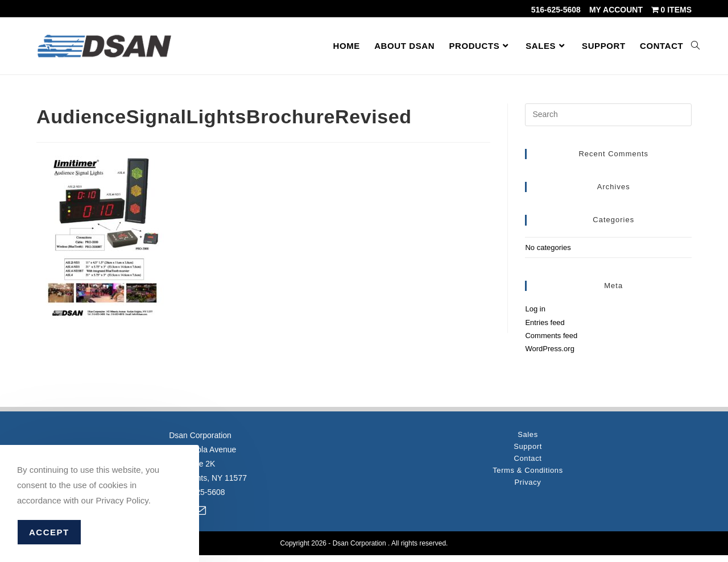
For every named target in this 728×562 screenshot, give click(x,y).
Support (528, 446)
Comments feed (551, 336)
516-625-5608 (556, 10)
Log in (535, 309)
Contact (528, 458)
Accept (49, 532)
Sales (528, 434)
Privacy (528, 482)
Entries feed (545, 322)
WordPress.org (549, 349)
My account (616, 10)
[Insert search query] (608, 115)
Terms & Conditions (528, 470)
